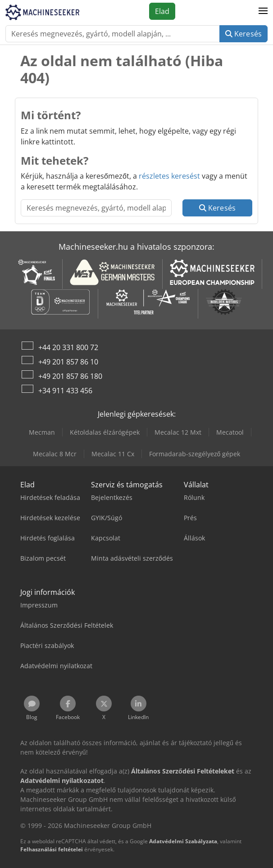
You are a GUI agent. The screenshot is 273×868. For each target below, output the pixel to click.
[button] (263, 11)
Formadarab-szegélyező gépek (195, 454)
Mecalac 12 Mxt (178, 432)
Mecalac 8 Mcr (55, 454)
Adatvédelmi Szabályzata (183, 841)
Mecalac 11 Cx (113, 454)
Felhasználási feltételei (52, 849)
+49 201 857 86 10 (68, 362)
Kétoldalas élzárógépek (105, 432)
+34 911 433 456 (65, 391)
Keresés (243, 34)
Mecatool (230, 432)
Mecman (42, 432)
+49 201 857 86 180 (70, 376)
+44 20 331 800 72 (68, 347)
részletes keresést (169, 176)
